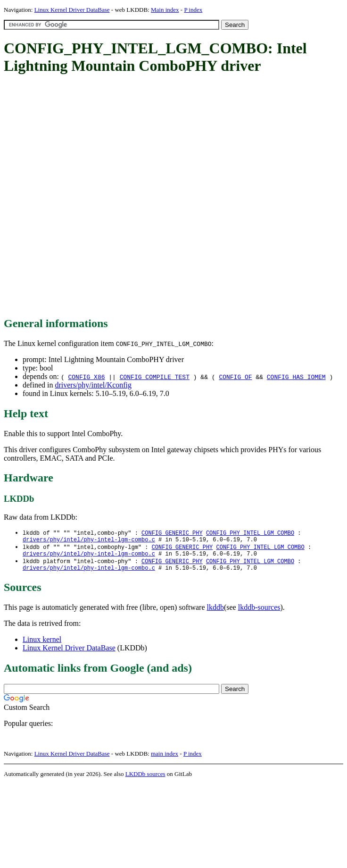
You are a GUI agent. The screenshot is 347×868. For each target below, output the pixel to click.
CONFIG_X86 (86, 377)
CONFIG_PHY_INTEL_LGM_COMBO (250, 533)
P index (193, 10)
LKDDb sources (145, 780)
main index (165, 759)
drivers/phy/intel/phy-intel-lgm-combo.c (89, 541)
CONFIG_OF (235, 377)
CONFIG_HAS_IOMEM (296, 377)
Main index (165, 10)
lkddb (215, 613)
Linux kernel (42, 645)
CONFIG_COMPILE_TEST (155, 377)
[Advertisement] (111, 196)
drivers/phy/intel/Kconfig (93, 385)
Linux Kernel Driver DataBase (72, 10)
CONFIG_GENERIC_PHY (172, 533)
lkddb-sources (259, 613)
